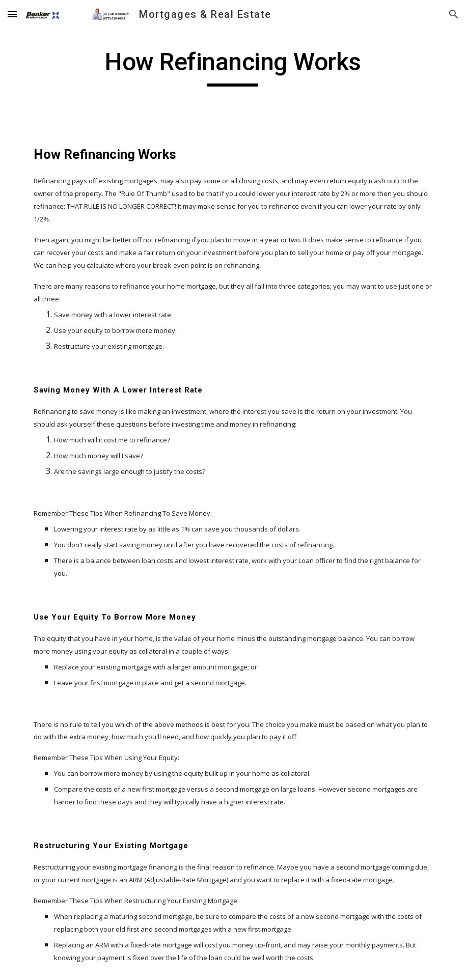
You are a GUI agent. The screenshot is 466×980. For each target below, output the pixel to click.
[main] (233, 67)
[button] (12, 14)
